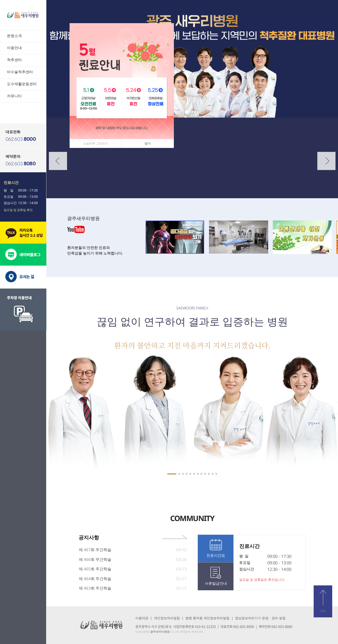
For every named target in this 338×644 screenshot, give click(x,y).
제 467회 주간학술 (95, 559)
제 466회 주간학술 (95, 568)
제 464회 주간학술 (95, 588)
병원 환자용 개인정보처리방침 (207, 618)
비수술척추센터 (20, 72)
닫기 (148, 143)
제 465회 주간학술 (95, 578)
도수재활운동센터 (22, 84)
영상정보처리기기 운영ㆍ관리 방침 (260, 618)
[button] (187, 112)
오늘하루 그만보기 (96, 143)
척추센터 (14, 60)
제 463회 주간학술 (95, 597)
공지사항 (89, 547)
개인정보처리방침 (167, 618)
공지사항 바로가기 (174, 546)
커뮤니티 (14, 96)
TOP (323, 611)
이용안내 (14, 48)
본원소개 (14, 36)
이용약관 (142, 618)
